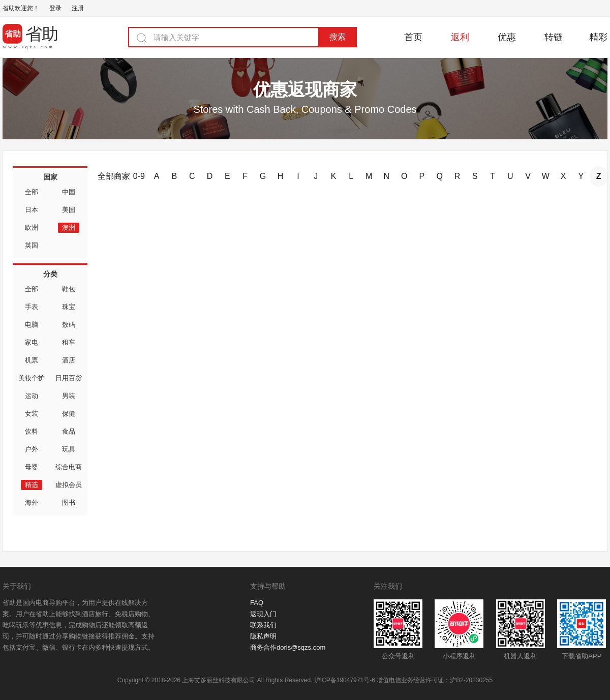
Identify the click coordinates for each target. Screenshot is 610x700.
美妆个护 (32, 378)
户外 (32, 449)
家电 (32, 342)
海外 (32, 503)
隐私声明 (263, 636)
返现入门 (263, 614)
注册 (78, 8)
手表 (32, 307)
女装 (32, 414)
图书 (69, 503)
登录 (55, 8)
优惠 (507, 37)
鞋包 (69, 289)
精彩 (598, 37)
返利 (460, 37)
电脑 (32, 325)
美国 (69, 210)
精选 (32, 485)
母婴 (32, 467)
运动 (32, 396)
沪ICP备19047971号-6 (345, 680)
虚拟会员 (69, 485)
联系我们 (263, 625)
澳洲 (69, 227)
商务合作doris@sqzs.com (288, 647)
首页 (413, 37)
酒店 (69, 360)
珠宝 (69, 307)
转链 (554, 37)
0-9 (139, 176)
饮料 (32, 431)
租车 (69, 342)
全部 (32, 192)
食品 (69, 431)
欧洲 (32, 227)
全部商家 (114, 176)
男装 (69, 396)
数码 (69, 325)
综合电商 (69, 467)
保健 (69, 414)
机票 (32, 360)
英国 (32, 245)
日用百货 (69, 378)
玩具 (69, 449)
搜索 (338, 37)
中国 (69, 192)
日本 (32, 210)
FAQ (257, 603)
